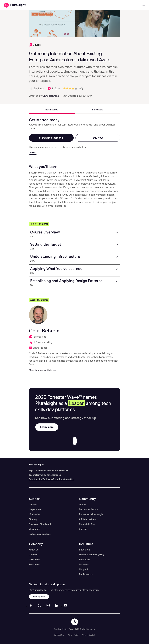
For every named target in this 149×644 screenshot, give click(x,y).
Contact (33, 504)
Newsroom (34, 560)
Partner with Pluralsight (91, 514)
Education (84, 550)
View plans (35, 529)
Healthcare (85, 560)
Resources (34, 564)
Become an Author (88, 509)
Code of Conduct (89, 635)
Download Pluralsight (40, 524)
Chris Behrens (51, 96)
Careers (33, 555)
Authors (83, 529)
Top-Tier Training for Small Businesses (48, 471)
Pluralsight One (87, 524)
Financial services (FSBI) (92, 555)
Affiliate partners (88, 519)
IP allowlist (35, 514)
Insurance (84, 564)
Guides (83, 504)
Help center (35, 509)
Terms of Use (59, 635)
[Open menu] (144, 5)
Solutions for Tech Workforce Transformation (52, 479)
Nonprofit (84, 569)
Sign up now (39, 597)
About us (34, 550)
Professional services (40, 534)
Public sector (86, 574)
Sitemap (33, 519)
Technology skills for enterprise (45, 475)
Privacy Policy (73, 635)
